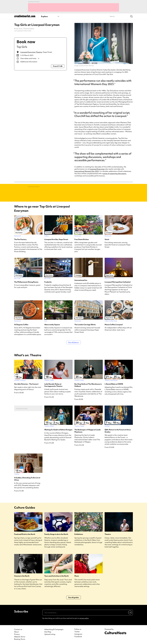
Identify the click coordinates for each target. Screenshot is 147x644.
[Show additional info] (40, 62)
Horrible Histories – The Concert (26, 384)
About (16, 632)
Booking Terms (20, 639)
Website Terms (20, 637)
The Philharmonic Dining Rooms (26, 282)
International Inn (81, 280)
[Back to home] (25, 17)
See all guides (74, 597)
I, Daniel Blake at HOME (114, 384)
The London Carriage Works (85, 325)
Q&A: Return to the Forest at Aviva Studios (118, 431)
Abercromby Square (52, 325)
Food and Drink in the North (25, 534)
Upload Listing (50, 634)
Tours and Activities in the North (56, 576)
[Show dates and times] (40, 58)
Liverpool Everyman (97, 169)
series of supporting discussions (115, 173)
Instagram (78, 634)
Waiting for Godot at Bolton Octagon (58, 430)
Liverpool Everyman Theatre (31, 52)
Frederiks (48, 282)
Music (77, 576)
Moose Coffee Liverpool (114, 325)
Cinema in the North (22, 576)
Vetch (107, 239)
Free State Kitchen (82, 239)
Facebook (78, 637)
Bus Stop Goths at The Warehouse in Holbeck (88, 385)
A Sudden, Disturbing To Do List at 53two (27, 479)
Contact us (18, 629)
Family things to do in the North (56, 534)
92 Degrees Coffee (21, 325)
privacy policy (84, 618)
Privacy (17, 634)
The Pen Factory (20, 239)
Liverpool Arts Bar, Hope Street (56, 239)
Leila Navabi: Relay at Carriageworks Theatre (53, 385)
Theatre (108, 534)
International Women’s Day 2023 (87, 171)
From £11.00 (58, 66)
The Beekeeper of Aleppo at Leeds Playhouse (88, 431)
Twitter (77, 632)
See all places (73, 342)
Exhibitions (79, 534)
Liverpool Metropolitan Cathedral (118, 282)
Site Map (48, 632)
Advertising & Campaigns (54, 629)
